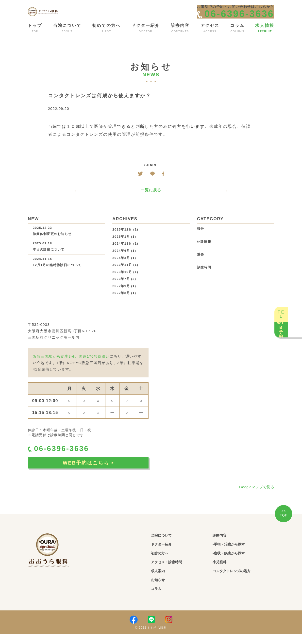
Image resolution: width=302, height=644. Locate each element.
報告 (201, 237)
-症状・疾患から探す (235, 562)
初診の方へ (163, 562)
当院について (165, 544)
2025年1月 (121, 245)
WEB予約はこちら (88, 474)
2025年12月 (122, 238)
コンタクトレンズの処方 (239, 580)
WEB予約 (292, 354)
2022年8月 (121, 301)
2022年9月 (121, 294)
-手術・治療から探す (235, 553)
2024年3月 (121, 266)
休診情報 (204, 250)
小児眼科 (222, 571)
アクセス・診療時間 (172, 571)
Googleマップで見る (257, 495)
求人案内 (160, 580)
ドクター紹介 (165, 553)
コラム (158, 599)
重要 (201, 263)
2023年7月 (121, 287)
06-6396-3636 (66, 458)
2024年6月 (121, 259)
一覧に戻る (151, 198)
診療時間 (204, 276)
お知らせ (160, 590)
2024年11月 (122, 252)
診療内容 (222, 544)
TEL (292, 290)
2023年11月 (122, 273)
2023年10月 (122, 280)
